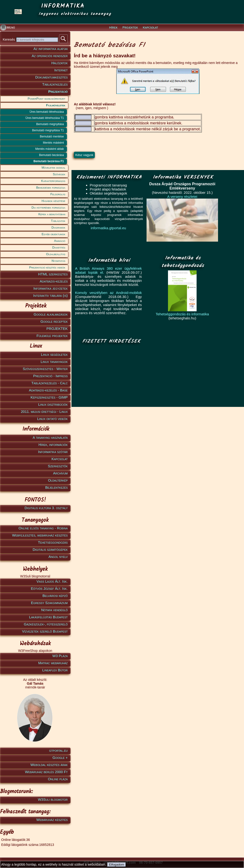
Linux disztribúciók (53, 404)
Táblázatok (58, 221)
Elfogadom (117, 865)
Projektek (130, 28)
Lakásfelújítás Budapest (48, 617)
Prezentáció (58, 91)
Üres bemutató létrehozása (47, 112)
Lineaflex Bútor (55, 670)
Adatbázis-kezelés (54, 281)
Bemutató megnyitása (50, 124)
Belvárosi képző (55, 596)
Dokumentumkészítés (51, 77)
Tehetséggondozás (53, 542)
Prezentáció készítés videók (47, 267)
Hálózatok (60, 63)
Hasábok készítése (53, 201)
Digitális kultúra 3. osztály (46, 508)
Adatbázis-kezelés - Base (48, 390)
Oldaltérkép (58, 480)
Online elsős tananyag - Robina (43, 528)
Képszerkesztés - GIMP (49, 397)
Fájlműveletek (56, 105)
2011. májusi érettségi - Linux (44, 412)
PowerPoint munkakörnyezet (46, 99)
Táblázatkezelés (55, 84)
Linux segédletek (54, 354)
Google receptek (54, 321)
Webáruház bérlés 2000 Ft (46, 772)
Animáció (60, 241)
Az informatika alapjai (51, 49)
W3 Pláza (60, 656)
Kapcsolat (150, 28)
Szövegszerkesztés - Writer (45, 369)
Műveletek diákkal (53, 168)
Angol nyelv (58, 557)
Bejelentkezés (56, 487)
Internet (61, 70)
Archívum (60, 473)
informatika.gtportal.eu (108, 228)
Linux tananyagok (54, 362)
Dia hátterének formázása (48, 207)
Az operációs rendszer (50, 56)
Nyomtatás (58, 261)
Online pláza (58, 779)
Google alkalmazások (51, 314)
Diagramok (58, 227)
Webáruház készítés (52, 820)
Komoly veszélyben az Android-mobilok (108, 293)
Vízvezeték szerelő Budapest (45, 631)
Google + (60, 758)
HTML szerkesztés (53, 274)
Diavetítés (59, 247)
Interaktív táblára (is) (50, 295)
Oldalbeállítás (56, 254)
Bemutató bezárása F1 (49, 161)
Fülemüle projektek (52, 336)
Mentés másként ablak (50, 149)
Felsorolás (58, 194)
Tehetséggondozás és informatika (182, 314)
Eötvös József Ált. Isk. (49, 588)
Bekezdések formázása (51, 188)
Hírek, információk (53, 445)
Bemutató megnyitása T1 (48, 130)
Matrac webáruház (53, 663)
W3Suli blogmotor (53, 799)
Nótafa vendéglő (54, 610)
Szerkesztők (58, 466)
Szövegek (59, 174)
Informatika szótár (53, 452)
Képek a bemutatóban (52, 214)
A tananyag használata (50, 437)
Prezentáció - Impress (50, 376)
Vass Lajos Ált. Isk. (52, 581)
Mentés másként (53, 143)
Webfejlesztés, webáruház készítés (40, 535)
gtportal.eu (58, 750)
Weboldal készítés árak (49, 765)
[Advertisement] (110, 376)
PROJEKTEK (57, 329)
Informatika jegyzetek (51, 288)
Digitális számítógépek (50, 549)
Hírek (113, 28)
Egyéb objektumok (53, 234)
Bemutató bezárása (51, 155)
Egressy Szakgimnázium (49, 603)
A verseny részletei (182, 197)
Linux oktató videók (52, 419)
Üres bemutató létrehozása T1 (45, 118)
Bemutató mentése (52, 137)
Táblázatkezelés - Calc (50, 383)
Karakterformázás (53, 181)
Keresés (9, 39)
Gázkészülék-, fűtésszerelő (46, 624)
